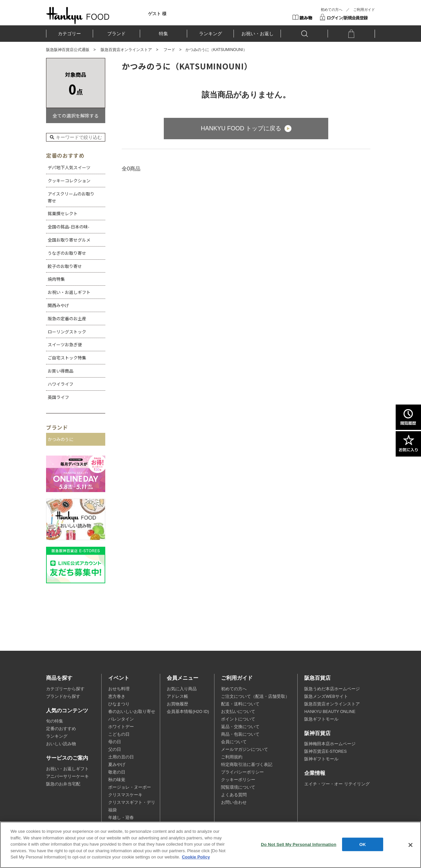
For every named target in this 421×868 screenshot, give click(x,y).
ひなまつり (119, 704)
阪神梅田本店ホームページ (330, 744)
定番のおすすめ (61, 729)
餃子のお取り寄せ (65, 266)
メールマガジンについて (245, 750)
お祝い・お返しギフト (69, 292)
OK (363, 844)
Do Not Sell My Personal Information (298, 844)
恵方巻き (117, 697)
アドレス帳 (177, 697)
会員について (234, 742)
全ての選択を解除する (76, 116)
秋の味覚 (117, 780)
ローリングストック (67, 332)
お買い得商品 (61, 371)
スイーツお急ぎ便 (65, 344)
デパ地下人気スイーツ (69, 167)
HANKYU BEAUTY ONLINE (330, 712)
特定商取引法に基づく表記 (247, 765)
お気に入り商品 (182, 689)
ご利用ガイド (364, 10)
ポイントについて (238, 719)
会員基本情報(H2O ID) (188, 712)
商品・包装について (240, 734)
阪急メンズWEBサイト (326, 697)
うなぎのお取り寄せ (67, 253)
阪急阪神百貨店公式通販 (68, 50)
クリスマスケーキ (125, 795)
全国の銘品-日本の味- (69, 227)
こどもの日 (119, 734)
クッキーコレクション (69, 181)
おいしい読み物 (61, 744)
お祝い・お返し (258, 34)
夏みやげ (117, 765)
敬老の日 (117, 772)
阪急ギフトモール (321, 719)
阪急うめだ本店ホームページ (332, 689)
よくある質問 (234, 795)
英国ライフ (58, 397)
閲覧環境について (238, 787)
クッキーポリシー (238, 780)
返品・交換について (240, 727)
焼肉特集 (56, 279)
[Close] (410, 845)
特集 (163, 34)
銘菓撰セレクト (63, 213)
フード (169, 50)
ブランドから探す (63, 697)
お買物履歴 (177, 704)
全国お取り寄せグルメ (69, 240)
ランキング (210, 34)
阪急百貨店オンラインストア (126, 50)
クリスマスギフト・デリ (132, 802)
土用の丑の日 (121, 757)
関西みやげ (58, 305)
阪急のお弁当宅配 (63, 784)
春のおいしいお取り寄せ (132, 712)
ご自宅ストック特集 (67, 358)
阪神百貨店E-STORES (325, 751)
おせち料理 (119, 689)
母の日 (115, 742)
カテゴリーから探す (65, 689)
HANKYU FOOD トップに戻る (241, 128)
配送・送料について (240, 704)
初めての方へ (332, 10)
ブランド (116, 34)
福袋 (112, 810)
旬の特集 (55, 721)
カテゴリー (69, 34)
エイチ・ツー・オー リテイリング (337, 784)
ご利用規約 (232, 757)
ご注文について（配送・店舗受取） (255, 697)
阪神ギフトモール (321, 759)
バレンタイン (121, 719)
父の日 (115, 750)
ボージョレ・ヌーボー (130, 787)
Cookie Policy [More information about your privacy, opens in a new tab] (196, 857)
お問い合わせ (234, 802)
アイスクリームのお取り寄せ (71, 197)
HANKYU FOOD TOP (78, 15)
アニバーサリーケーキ (67, 776)
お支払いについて (238, 712)
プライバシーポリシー (242, 772)
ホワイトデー (121, 727)
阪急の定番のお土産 (67, 318)
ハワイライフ (61, 384)
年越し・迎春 (121, 818)
